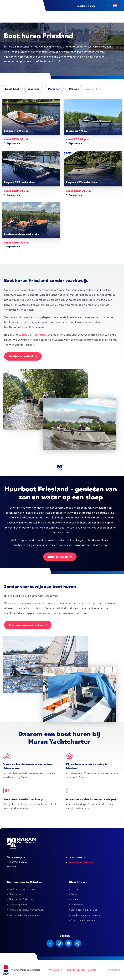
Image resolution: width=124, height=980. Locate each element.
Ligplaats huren (86, 6)
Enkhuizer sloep (57, 540)
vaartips (24, 335)
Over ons (75, 889)
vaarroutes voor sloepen (98, 527)
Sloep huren (14, 894)
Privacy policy (55, 970)
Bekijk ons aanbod (23, 356)
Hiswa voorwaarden (75, 970)
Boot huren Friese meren (21, 889)
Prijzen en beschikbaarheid (23, 915)
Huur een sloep (60, 557)
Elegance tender (86, 540)
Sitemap (92, 970)
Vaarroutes (76, 905)
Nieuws (74, 899)
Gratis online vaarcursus (83, 920)
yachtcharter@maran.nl (81, 863)
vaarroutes (40, 335)
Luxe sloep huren (17, 905)
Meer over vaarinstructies (28, 625)
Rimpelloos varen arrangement (25, 910)
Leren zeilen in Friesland (83, 910)
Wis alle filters (93, 89)
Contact (74, 894)
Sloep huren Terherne (20, 899)
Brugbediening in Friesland (85, 915)
